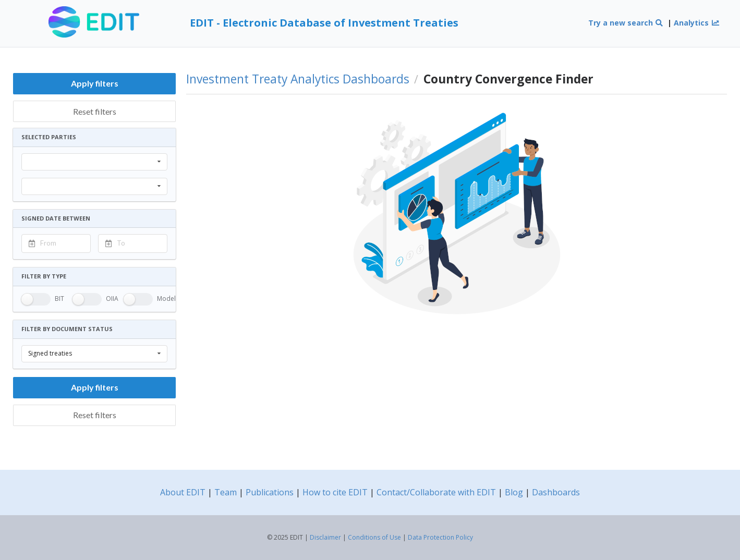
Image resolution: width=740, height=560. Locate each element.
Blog (514, 492)
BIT (59, 299)
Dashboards (556, 492)
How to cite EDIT (335, 492)
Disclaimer (325, 537)
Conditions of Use (374, 537)
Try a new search (626, 23)
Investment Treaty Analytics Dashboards (298, 80)
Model (166, 299)
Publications (270, 492)
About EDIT (183, 492)
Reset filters (95, 111)
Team (226, 492)
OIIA (112, 299)
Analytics (697, 23)
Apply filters (95, 83)
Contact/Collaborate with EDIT (436, 492)
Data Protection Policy (440, 537)
